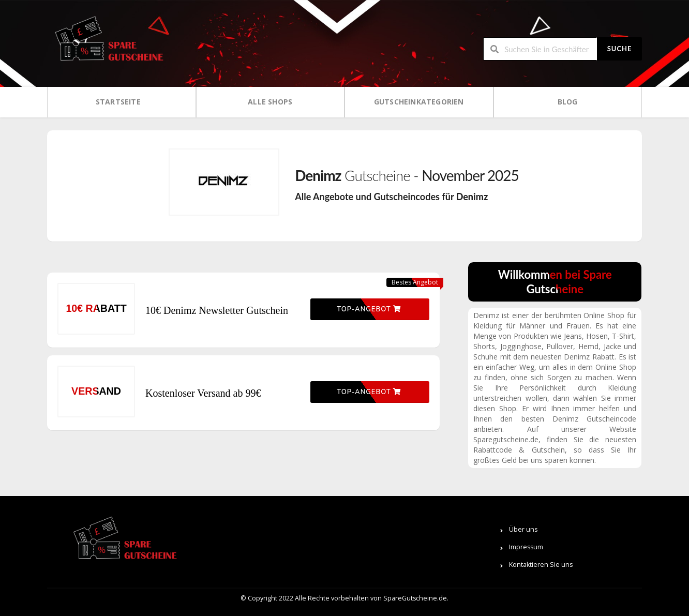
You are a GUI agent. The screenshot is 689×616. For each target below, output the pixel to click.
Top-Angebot (369, 309)
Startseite (118, 102)
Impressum (526, 547)
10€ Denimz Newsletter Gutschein (217, 310)
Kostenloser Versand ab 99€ (203, 393)
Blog (568, 102)
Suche (620, 49)
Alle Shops (270, 102)
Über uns (523, 529)
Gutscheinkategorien (419, 102)
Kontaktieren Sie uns (541, 565)
